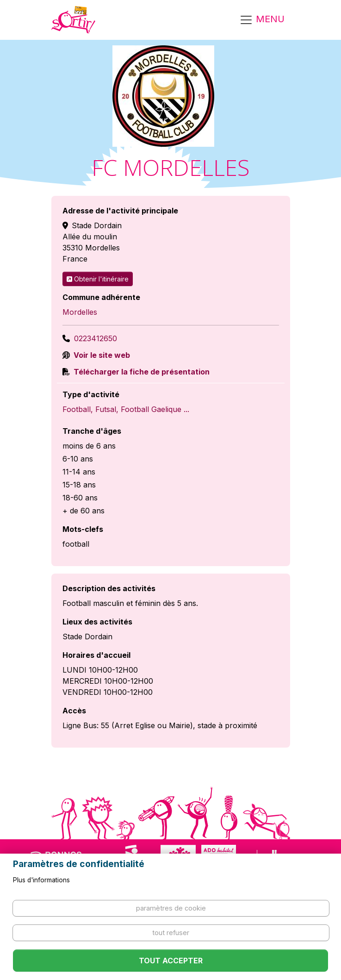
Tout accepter (171, 961)
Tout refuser (171, 933)
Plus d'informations (41, 880)
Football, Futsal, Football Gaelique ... (126, 409)
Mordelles (80, 312)
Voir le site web (101, 355)
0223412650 (96, 338)
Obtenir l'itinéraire (98, 279)
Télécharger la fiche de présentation (141, 372)
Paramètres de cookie (171, 908)
